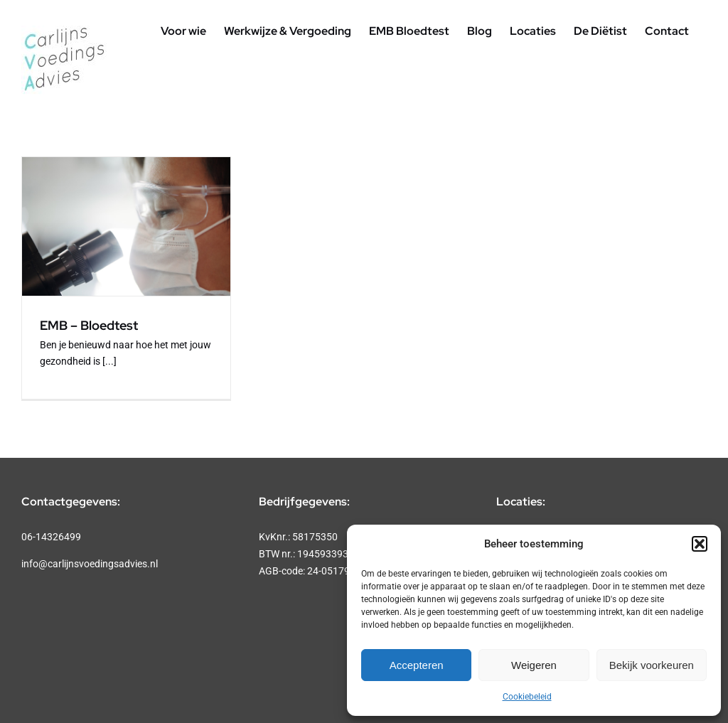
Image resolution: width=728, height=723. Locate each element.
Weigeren (534, 665)
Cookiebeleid (527, 697)
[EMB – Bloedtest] (126, 226)
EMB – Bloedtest (89, 325)
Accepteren (417, 665)
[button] (700, 544)
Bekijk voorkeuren (652, 665)
